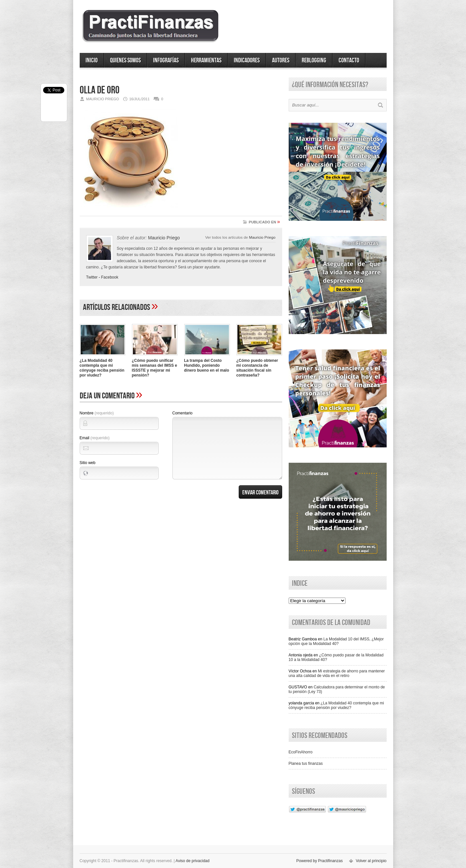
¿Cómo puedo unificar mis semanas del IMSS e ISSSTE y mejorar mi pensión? (155, 368)
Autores (281, 60)
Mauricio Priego (262, 237)
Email (95, 438)
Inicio (92, 60)
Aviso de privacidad (193, 861)
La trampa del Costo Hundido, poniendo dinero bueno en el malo (207, 365)
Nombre (97, 413)
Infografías (166, 60)
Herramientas (206, 60)
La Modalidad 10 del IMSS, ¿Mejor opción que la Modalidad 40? (336, 641)
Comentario (183, 413)
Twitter (92, 277)
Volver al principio (371, 861)
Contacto (349, 60)
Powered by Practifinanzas (319, 861)
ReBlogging (314, 60)
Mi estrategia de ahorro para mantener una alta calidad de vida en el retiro (337, 673)
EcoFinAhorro (301, 752)
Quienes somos (125, 60)
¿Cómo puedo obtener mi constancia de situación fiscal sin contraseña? (257, 368)
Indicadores (247, 60)
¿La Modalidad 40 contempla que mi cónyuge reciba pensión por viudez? (102, 368)
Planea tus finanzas (306, 764)
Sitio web (88, 463)
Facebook (110, 277)
